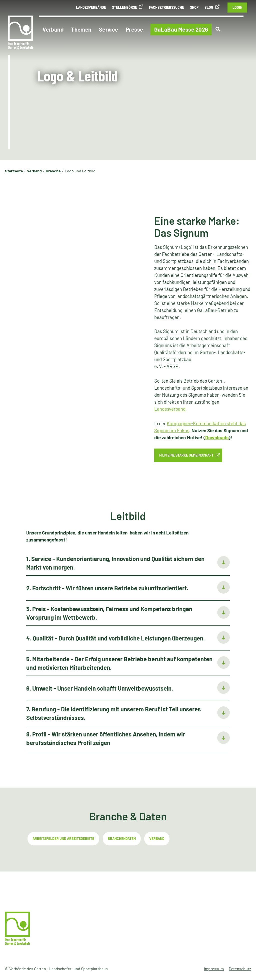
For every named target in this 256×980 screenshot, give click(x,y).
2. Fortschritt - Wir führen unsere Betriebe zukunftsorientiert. (107, 588)
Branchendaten (122, 839)
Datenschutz (240, 969)
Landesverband (170, 409)
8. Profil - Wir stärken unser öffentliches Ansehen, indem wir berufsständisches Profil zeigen (106, 738)
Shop (194, 7)
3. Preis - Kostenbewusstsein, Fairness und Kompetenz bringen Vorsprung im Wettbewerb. (109, 613)
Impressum (214, 969)
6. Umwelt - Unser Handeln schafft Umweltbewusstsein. (100, 688)
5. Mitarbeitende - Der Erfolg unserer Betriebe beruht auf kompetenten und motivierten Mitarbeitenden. (119, 663)
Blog (209, 7)
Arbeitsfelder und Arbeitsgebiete (63, 839)
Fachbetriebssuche (166, 7)
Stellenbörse (124, 7)
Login (237, 7)
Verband (157, 839)
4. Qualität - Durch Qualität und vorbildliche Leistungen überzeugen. (115, 638)
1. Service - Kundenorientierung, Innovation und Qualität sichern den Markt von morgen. (115, 563)
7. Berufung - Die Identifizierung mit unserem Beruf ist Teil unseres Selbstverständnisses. (113, 713)
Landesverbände (91, 7)
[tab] (128, 563)
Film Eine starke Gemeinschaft (186, 455)
